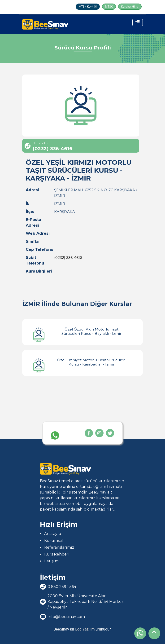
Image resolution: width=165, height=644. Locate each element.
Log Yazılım (85, 629)
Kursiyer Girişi (130, 7)
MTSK (109, 7)
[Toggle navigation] (138, 22)
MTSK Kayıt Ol (88, 7)
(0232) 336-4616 (68, 258)
